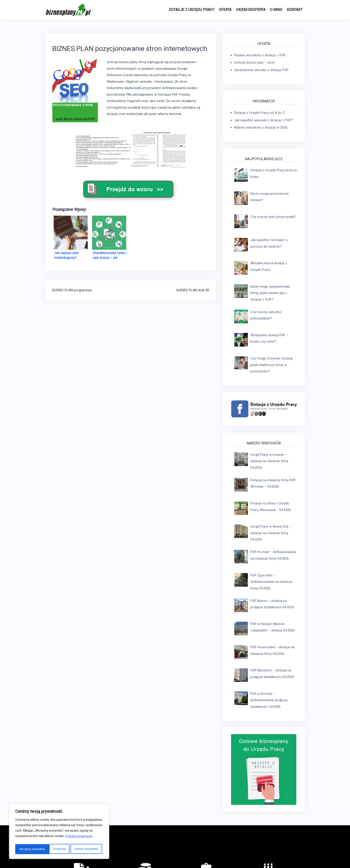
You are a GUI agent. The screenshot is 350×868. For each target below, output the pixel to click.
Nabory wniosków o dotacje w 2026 (261, 127)
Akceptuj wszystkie (86, 849)
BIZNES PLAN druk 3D (193, 290)
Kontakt (295, 10)
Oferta (225, 10)
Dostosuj (25, 849)
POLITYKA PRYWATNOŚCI (238, 851)
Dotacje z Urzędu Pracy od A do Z (260, 113)
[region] (59, 832)
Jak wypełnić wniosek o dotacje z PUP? (264, 120)
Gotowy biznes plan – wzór (255, 62)
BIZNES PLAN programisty (72, 290)
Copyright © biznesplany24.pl (282, 851)
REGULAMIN (207, 851)
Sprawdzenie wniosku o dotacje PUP (261, 70)
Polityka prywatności (80, 838)
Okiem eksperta (251, 10)
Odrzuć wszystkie (52, 849)
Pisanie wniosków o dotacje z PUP (260, 55)
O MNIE (276, 10)
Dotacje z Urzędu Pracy (191, 10)
